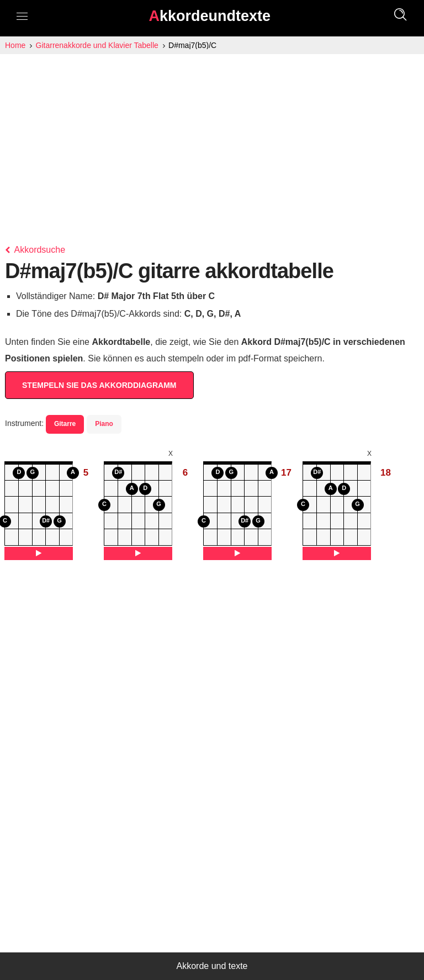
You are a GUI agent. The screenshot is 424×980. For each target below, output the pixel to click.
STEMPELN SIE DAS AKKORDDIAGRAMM (99, 385)
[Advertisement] (212, 137)
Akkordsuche (35, 250)
